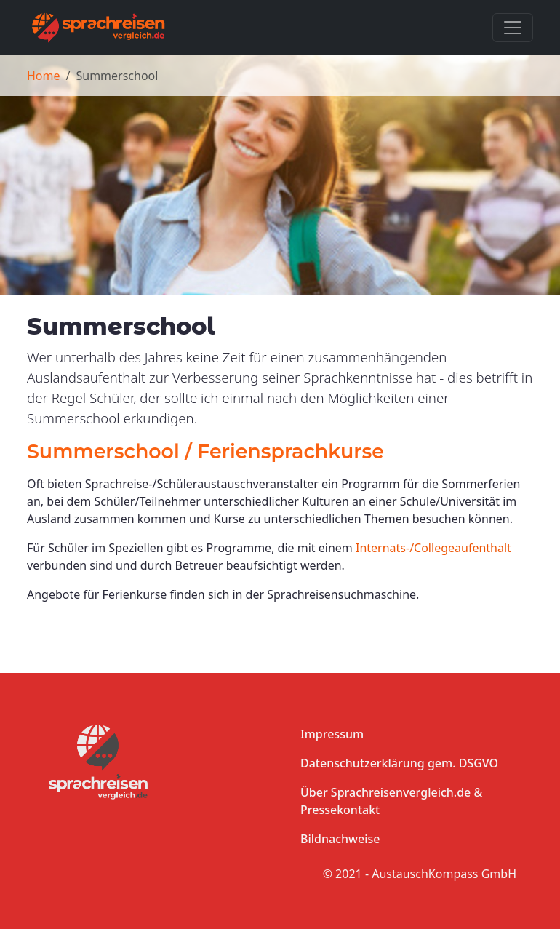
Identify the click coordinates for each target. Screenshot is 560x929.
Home (44, 76)
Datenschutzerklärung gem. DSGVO (399, 763)
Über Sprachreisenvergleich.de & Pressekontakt (391, 801)
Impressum (332, 734)
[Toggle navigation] (513, 28)
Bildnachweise (340, 839)
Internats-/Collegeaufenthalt (433, 548)
